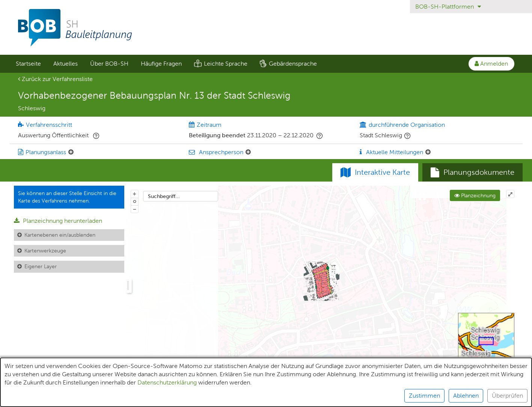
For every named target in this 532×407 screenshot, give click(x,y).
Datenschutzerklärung (167, 395)
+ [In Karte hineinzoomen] (134, 194)
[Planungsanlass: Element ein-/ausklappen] (71, 152)
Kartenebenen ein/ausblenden (60, 235)
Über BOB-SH (109, 64)
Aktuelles (66, 64)
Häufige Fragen (161, 64)
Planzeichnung (475, 195)
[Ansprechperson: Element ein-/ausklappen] (248, 152)
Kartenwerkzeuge (45, 251)
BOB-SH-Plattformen (448, 7)
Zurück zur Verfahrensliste (55, 79)
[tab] (472, 173)
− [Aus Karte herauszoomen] (134, 209)
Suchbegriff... (164, 196)
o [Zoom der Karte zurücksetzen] (135, 201)
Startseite (28, 64)
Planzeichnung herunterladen (58, 221)
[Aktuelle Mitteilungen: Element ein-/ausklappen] (428, 152)
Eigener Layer (41, 266)
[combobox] (181, 196)
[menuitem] (29, 64)
